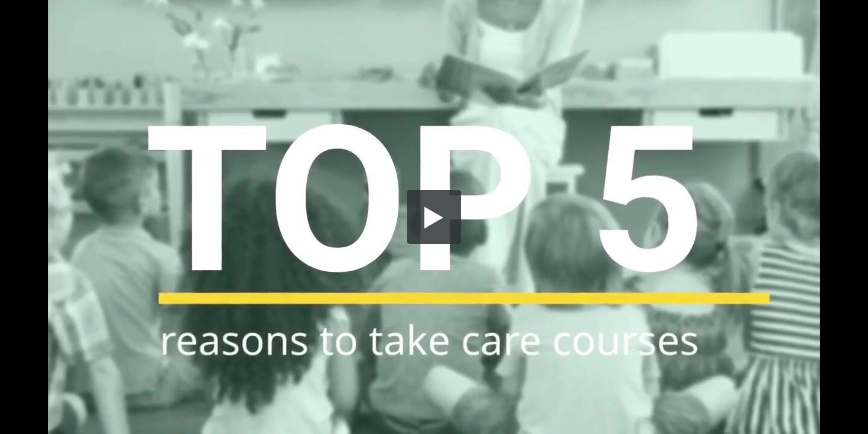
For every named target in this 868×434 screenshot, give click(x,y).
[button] (434, 217)
